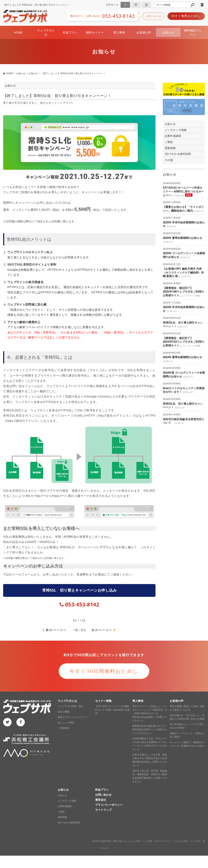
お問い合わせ (154, 16)
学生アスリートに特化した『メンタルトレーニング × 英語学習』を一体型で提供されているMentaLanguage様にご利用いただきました (150, 713)
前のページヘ (56, 630)
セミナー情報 (103, 701)
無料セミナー (95, 32)
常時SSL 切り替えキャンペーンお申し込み (79, 590)
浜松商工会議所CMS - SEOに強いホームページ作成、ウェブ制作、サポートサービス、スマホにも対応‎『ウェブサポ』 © (148, 841)
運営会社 (101, 800)
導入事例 (119, 32)
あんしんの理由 (66, 722)
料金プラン (70, 32)
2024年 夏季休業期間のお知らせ (182, 357)
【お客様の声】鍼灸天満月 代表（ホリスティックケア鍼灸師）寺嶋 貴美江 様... (183, 272)
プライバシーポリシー (109, 805)
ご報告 (169, 142)
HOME (18, 32)
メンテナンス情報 (176, 130)
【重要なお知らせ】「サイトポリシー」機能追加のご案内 (183, 209)
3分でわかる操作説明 (178, 154)
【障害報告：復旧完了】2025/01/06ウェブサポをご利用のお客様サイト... (183, 291)
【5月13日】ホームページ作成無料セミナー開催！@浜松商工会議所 (112, 710)
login (202, 5)
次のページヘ (102, 630)
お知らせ (168, 32)
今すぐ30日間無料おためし (104, 671)
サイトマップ (103, 810)
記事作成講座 (173, 136)
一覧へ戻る (79, 630)
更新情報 (170, 148)
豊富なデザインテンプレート (73, 717)
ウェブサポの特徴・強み (70, 706)
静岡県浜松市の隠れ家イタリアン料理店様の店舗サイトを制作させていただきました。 (150, 729)
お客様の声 (144, 32)
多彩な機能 (64, 711)
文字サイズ (112, 5)
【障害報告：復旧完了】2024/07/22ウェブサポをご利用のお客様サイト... (183, 342)
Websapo (104, 848)
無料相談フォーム (193, 32)
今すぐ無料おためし (186, 16)
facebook (21, 722)
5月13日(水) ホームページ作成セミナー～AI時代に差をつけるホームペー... (183, 191)
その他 (170, 160)
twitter (7, 722)
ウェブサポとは (46, 32)
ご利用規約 (64, 728)
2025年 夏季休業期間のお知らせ (182, 238)
